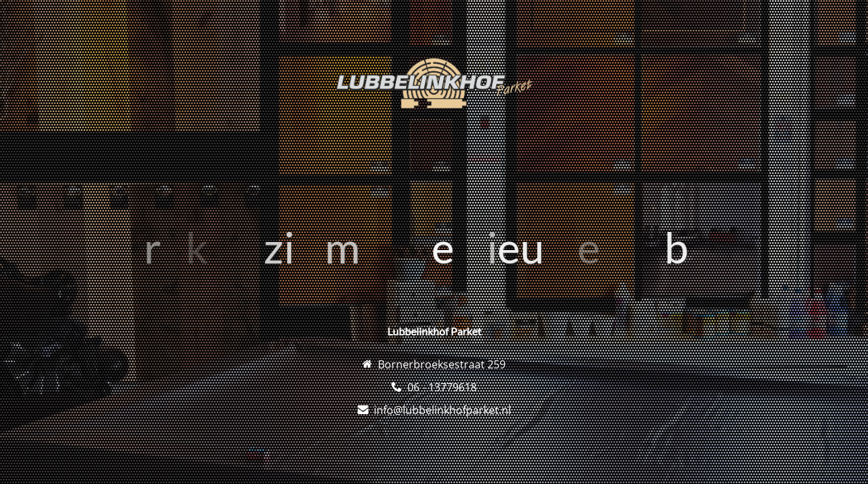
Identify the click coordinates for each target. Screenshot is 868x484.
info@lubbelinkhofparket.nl (442, 410)
